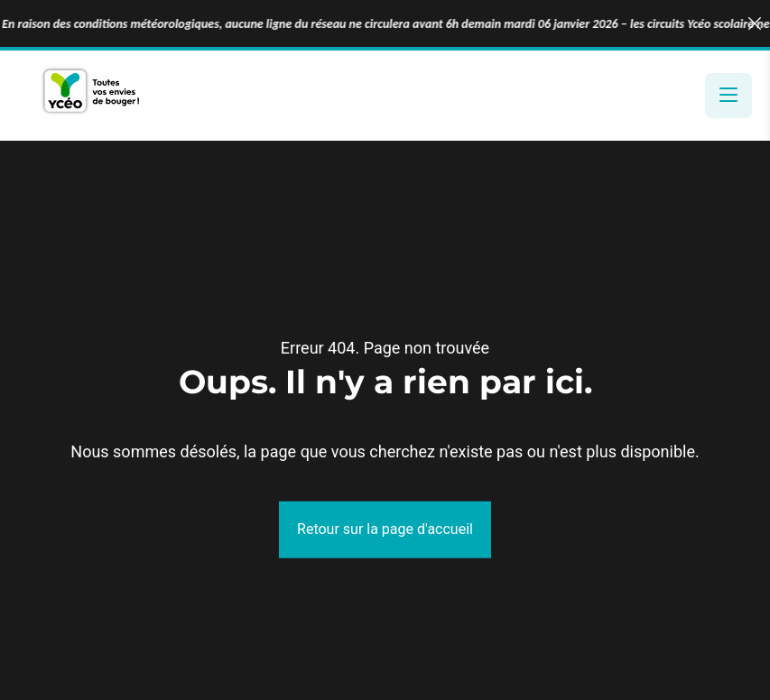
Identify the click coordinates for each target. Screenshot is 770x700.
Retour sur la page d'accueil (385, 529)
